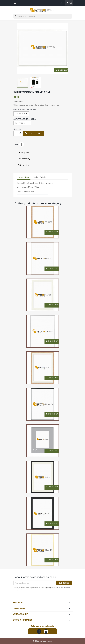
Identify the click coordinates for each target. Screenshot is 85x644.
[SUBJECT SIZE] (22, 123)
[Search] (43, 16)
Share (22, 144)
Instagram (46, 631)
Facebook (39, 631)
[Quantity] (16, 134)
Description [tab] (24, 177)
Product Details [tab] (39, 177)
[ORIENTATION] (21, 114)
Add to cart (33, 134)
